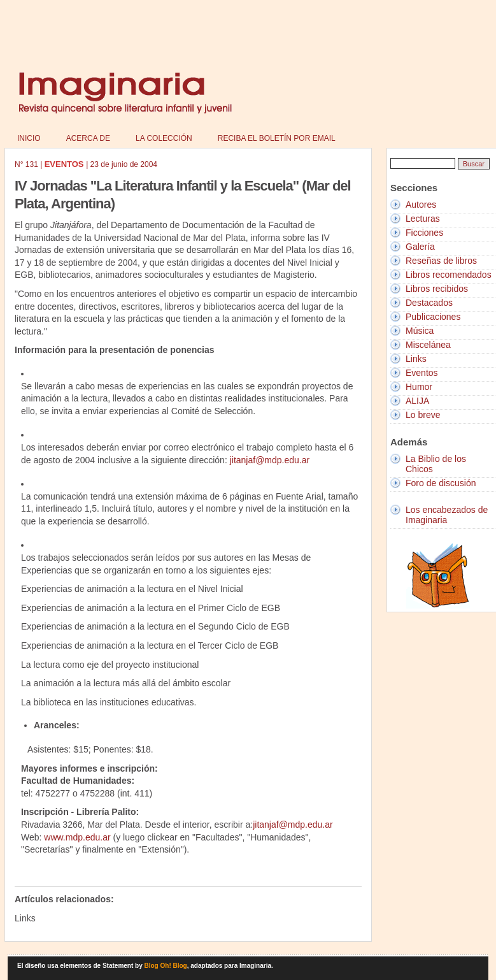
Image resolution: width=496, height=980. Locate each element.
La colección (164, 138)
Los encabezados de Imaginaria (447, 515)
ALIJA (417, 401)
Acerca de (88, 138)
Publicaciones (433, 317)
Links (416, 359)
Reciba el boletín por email (277, 138)
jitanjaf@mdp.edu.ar (270, 460)
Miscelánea (428, 345)
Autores (421, 205)
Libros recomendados (449, 275)
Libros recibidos (437, 289)
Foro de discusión (441, 483)
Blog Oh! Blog (166, 966)
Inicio (29, 138)
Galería (420, 247)
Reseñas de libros (441, 261)
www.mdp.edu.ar (77, 837)
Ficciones (424, 233)
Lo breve (423, 415)
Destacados (429, 303)
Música (420, 331)
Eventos (422, 373)
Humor (419, 387)
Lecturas (423, 219)
